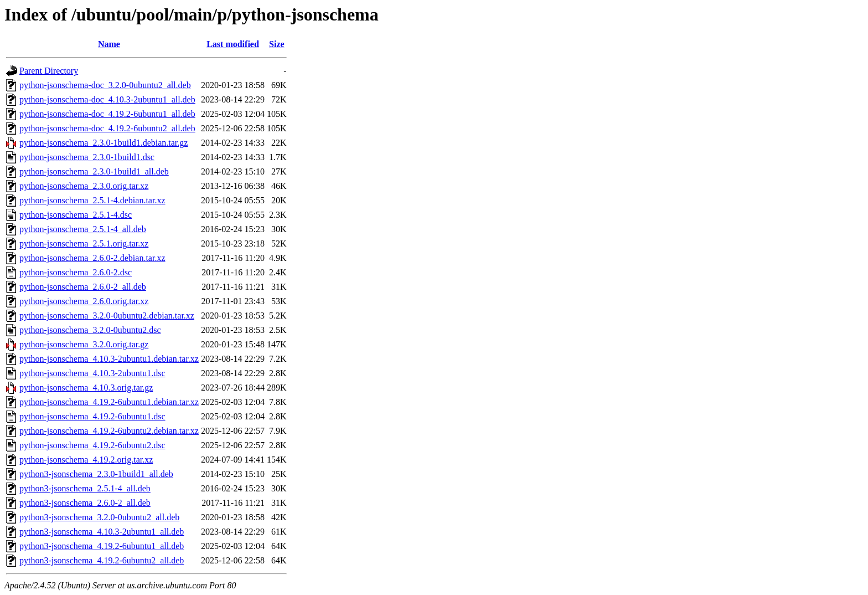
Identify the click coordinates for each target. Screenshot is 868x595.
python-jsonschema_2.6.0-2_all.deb (83, 287)
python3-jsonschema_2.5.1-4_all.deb (85, 488)
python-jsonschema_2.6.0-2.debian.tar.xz (92, 258)
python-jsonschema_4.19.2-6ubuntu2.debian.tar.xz (109, 431)
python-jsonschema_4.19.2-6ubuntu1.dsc (92, 416)
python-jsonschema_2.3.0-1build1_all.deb (94, 171)
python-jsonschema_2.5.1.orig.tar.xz (84, 243)
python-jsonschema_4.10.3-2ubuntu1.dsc (92, 373)
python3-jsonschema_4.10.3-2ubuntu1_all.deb (102, 532)
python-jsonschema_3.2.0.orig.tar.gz (84, 344)
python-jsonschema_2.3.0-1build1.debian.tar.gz (104, 143)
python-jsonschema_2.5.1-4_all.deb (83, 229)
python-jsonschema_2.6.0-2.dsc (76, 272)
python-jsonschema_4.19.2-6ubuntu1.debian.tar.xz (109, 402)
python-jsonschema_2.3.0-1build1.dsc (87, 157)
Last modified (233, 44)
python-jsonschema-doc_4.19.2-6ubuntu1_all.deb (107, 114)
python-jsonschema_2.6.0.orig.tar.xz (84, 301)
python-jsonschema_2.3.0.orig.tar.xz (84, 186)
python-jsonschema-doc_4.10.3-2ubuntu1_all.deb (107, 99)
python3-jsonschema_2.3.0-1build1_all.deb (96, 474)
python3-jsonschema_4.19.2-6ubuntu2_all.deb (102, 560)
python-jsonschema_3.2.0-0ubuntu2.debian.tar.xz (107, 316)
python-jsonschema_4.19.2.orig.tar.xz (86, 460)
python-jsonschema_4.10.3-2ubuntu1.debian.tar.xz (109, 359)
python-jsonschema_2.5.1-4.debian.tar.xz (92, 200)
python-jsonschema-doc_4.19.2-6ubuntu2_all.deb (107, 128)
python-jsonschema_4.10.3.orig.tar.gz (86, 388)
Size (277, 44)
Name (109, 44)
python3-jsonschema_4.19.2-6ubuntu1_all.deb (102, 546)
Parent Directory (49, 71)
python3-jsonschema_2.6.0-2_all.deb (85, 503)
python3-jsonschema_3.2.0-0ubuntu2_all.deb (99, 517)
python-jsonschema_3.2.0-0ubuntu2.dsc (90, 330)
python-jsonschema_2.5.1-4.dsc (76, 215)
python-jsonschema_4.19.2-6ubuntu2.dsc (92, 445)
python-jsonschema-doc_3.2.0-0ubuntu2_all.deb (105, 85)
